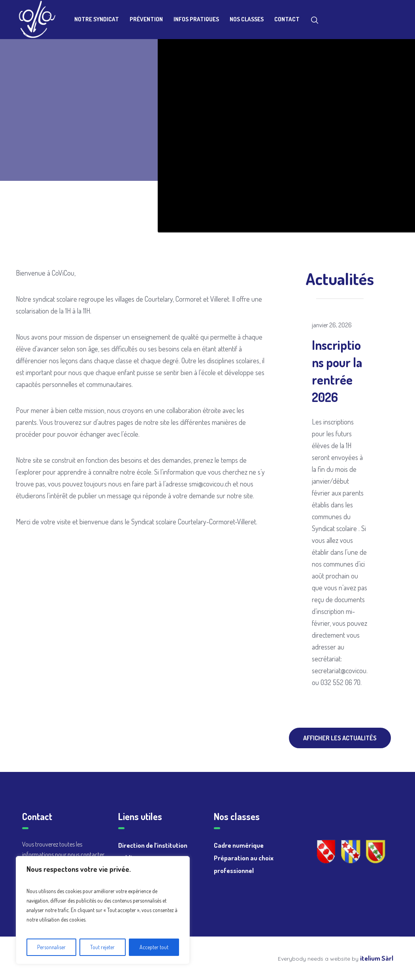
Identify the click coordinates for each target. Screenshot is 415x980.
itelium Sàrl (377, 958)
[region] (103, 910)
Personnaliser (51, 947)
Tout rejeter (102, 947)
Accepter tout (154, 947)
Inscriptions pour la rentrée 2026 (337, 371)
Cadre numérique (239, 845)
